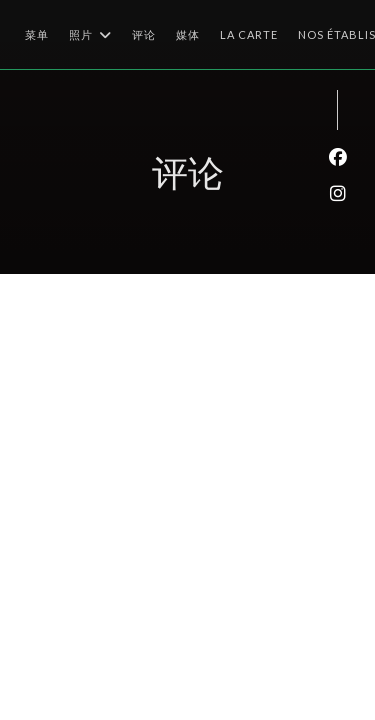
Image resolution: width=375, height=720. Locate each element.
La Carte (249, 32)
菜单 (37, 34)
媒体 (188, 34)
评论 (144, 34)
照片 (90, 35)
